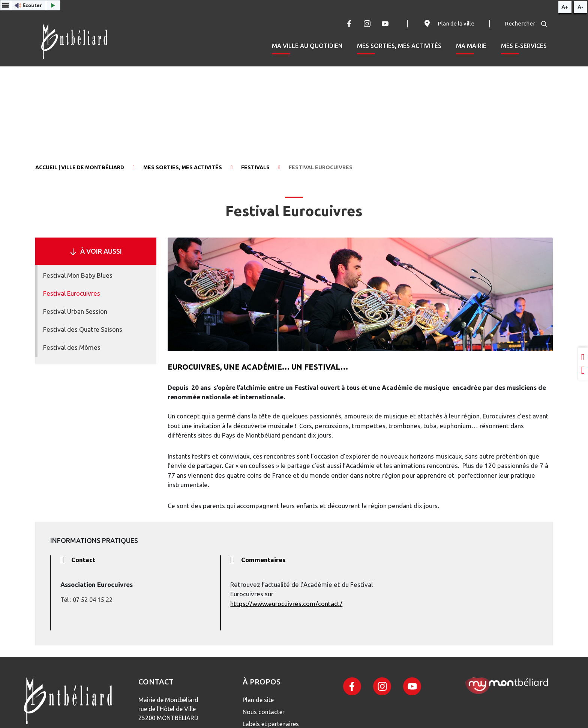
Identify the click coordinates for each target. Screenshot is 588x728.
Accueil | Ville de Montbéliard (80, 167)
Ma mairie (471, 46)
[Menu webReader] (6, 5)
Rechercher (526, 23)
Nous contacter (264, 712)
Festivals (255, 167)
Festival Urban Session (75, 311)
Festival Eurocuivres (72, 293)
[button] (30, 5)
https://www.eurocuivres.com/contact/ (286, 604)
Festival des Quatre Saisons (83, 329)
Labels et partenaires (271, 724)
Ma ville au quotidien (307, 46)
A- (580, 7)
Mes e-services (524, 46)
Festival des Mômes (72, 347)
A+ (565, 7)
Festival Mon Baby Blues (78, 275)
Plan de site (258, 700)
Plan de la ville (448, 24)
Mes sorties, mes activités (399, 46)
